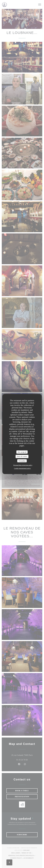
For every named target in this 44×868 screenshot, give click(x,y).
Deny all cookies (22, 456)
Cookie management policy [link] (22, 468)
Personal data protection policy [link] (23, 465)
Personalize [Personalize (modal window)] (22, 461)
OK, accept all (22, 452)
